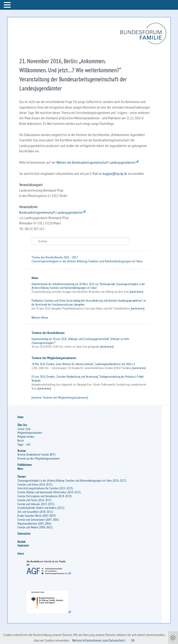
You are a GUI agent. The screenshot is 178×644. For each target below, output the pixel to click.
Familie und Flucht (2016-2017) (35, 513)
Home (21, 430)
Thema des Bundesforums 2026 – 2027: (55, 270)
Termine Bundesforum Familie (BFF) (37, 467)
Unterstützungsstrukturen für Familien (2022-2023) (45, 501)
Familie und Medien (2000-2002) (35, 540)
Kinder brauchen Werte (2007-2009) (37, 529)
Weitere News (40, 330)
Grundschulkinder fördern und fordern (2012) (41, 521)
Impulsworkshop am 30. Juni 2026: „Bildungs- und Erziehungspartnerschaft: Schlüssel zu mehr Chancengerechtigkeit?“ (81, 353)
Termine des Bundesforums (48, 345)
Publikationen (25, 478)
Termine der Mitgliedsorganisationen (54, 370)
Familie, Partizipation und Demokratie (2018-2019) (45, 509)
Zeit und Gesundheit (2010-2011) (35, 525)
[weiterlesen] (137, 304)
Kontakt (22, 554)
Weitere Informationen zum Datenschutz (99, 640)
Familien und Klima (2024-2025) (35, 497)
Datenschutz (24, 546)
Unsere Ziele (24, 442)
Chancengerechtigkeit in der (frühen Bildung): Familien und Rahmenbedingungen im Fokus (87, 274)
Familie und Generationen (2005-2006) (38, 532)
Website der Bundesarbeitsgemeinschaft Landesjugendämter (98, 171)
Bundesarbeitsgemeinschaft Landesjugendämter (52, 224)
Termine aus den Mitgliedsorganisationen (39, 471)
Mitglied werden (26, 449)
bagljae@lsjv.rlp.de (118, 183)
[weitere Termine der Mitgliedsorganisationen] (60, 410)
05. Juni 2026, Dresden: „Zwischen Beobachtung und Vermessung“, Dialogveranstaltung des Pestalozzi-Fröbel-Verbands (88, 391)
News (35, 290)
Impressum (23, 558)
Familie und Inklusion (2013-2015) (36, 517)
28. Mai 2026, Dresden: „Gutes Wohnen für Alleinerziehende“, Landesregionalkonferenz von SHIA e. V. (83, 376)
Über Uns (22, 438)
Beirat (21, 453)
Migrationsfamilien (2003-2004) (35, 536)
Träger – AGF (24, 457)
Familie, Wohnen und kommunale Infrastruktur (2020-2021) (49, 505)
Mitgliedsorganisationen (30, 445)
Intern (21, 566)
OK (134, 640)
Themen (22, 489)
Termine (22, 463)
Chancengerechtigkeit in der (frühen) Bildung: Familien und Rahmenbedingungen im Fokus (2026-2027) (72, 493)
